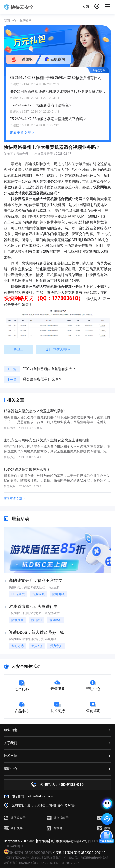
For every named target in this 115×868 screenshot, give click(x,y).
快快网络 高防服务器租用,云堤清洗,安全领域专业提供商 (19, 7)
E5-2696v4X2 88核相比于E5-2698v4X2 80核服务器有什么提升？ (57, 78)
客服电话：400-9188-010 (62, 785)
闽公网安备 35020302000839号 (28, 853)
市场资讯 (25, 21)
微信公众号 (15, 818)
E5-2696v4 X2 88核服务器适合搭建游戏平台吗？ (48, 119)
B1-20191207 (70, 863)
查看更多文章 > (22, 133)
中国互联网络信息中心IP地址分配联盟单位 (33, 858)
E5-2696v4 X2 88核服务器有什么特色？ (41, 105)
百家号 (55, 828)
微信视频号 (58, 818)
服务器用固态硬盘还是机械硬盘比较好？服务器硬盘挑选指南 (57, 91)
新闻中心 (10, 21)
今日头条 (13, 828)
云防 (86, 6)
